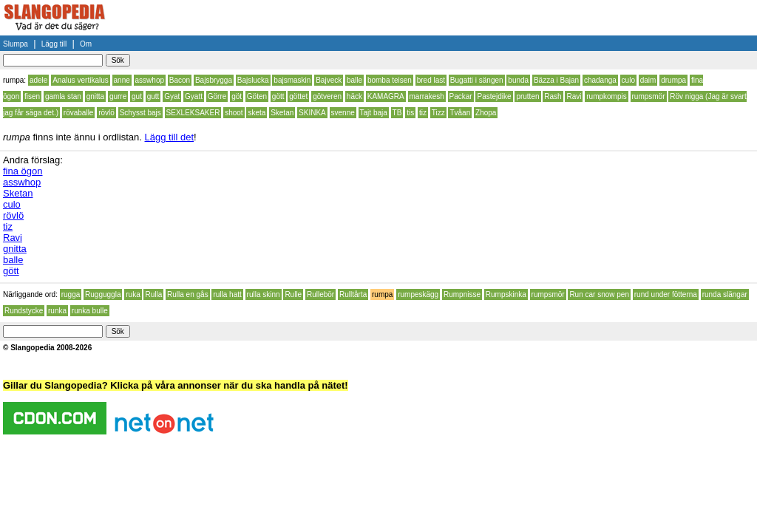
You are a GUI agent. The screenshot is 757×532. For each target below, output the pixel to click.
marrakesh (427, 96)
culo (628, 80)
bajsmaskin (292, 80)
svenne (343, 113)
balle (354, 80)
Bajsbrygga (214, 80)
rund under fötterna (666, 294)
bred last (431, 80)
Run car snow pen (599, 294)
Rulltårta (353, 294)
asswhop (150, 80)
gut (137, 96)
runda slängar (725, 294)
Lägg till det (170, 137)
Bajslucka (253, 80)
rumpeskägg (418, 294)
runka (57, 311)
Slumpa (16, 44)
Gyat (172, 96)
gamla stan (63, 96)
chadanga (600, 80)
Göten (257, 96)
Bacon (180, 80)
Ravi (574, 96)
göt (237, 96)
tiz (423, 113)
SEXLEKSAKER (193, 113)
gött (278, 96)
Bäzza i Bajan (556, 80)
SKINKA (312, 113)
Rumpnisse (462, 294)
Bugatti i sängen (477, 80)
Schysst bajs (140, 113)
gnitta (95, 96)
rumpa (382, 294)
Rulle (293, 294)
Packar (461, 96)
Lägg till (54, 44)
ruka (133, 294)
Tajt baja (374, 113)
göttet (298, 96)
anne (122, 80)
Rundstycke (24, 311)
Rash (553, 96)
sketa (257, 113)
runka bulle (90, 311)
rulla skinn (264, 294)
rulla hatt (227, 294)
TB (397, 113)
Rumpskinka (506, 294)
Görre (217, 96)
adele (38, 80)
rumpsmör (649, 96)
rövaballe (79, 113)
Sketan (282, 113)
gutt (153, 96)
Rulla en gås (188, 294)
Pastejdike (494, 96)
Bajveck (329, 80)
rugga (71, 294)
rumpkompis (606, 96)
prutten (527, 96)
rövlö (106, 113)
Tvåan (460, 113)
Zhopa (486, 113)
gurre (118, 96)
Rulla (153, 294)
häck (354, 96)
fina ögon (23, 171)
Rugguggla (103, 294)
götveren (327, 96)
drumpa (673, 80)
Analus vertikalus (81, 80)
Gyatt (194, 96)
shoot (234, 113)
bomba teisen (390, 80)
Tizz (438, 113)
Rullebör (320, 294)
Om (86, 44)
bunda (518, 80)
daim (648, 80)
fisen (32, 96)
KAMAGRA (386, 96)
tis (410, 113)
